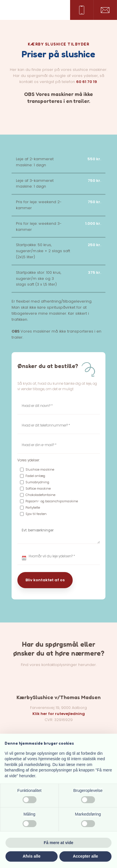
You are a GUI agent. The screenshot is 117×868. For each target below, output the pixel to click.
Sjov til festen (36, 514)
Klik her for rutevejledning (59, 714)
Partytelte (33, 507)
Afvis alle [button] (31, 856)
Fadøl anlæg (35, 476)
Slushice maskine (40, 469)
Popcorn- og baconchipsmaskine (52, 501)
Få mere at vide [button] (58, 843)
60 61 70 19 (87, 82)
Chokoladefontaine (40, 495)
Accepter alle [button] (85, 856)
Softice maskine (38, 488)
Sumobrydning (37, 482)
